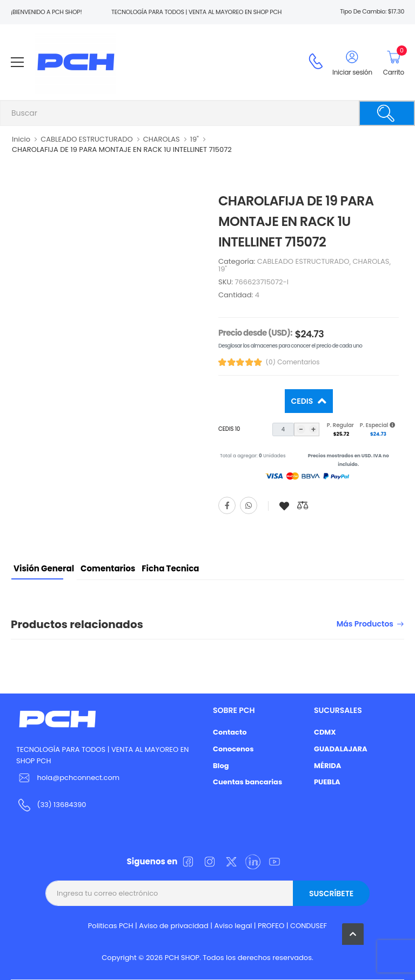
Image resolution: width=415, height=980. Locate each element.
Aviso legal (233, 926)
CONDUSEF (309, 926)
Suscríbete (331, 894)
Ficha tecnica (170, 568)
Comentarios (108, 568)
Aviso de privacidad (174, 926)
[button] (353, 934)
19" (195, 139)
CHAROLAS (162, 139)
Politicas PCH (111, 926)
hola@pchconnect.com (78, 778)
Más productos (365, 625)
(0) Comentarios (293, 362)
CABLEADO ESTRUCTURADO (87, 139)
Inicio (21, 139)
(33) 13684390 (61, 805)
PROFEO (271, 926)
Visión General (44, 568)
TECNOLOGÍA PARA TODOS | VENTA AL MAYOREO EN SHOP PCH (102, 755)
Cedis (303, 401)
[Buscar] (387, 113)
